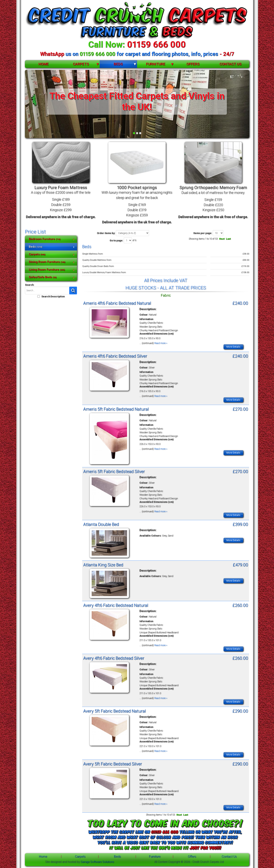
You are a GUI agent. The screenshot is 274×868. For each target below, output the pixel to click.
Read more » (161, 343)
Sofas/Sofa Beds (43, 277)
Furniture (156, 64)
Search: (30, 285)
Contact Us (230, 64)
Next (222, 239)
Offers (193, 64)
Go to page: (116, 240)
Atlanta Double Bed (101, 524)
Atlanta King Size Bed (103, 565)
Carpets (81, 64)
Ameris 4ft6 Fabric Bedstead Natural (117, 303)
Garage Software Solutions (97, 862)
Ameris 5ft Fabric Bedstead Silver (114, 471)
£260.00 (240, 605)
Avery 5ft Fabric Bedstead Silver (113, 764)
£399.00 (240, 524)
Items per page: (203, 233)
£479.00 (240, 565)
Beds (118, 64)
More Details (233, 347)
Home (44, 64)
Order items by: (106, 233)
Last (228, 239)
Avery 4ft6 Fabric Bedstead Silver (114, 658)
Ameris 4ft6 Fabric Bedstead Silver (115, 356)
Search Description (53, 296)
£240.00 (240, 303)
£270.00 (240, 409)
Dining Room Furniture (47, 262)
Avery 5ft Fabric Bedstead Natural (114, 711)
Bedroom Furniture (45, 239)
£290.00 (240, 711)
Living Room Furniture (47, 270)
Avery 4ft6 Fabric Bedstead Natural (116, 605)
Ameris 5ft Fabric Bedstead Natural (116, 409)
